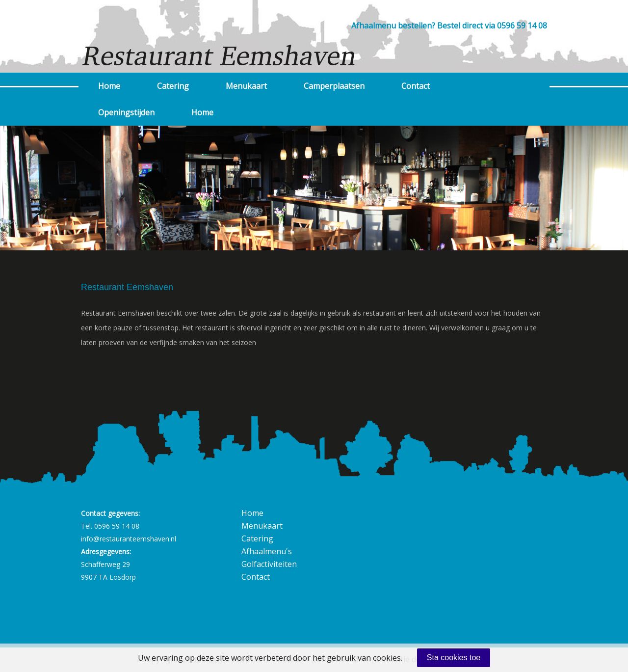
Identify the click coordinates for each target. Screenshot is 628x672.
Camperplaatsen (334, 86)
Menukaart (246, 86)
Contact (416, 86)
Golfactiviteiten (269, 564)
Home (109, 86)
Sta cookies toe (454, 658)
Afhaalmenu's (267, 551)
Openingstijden (126, 112)
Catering (173, 86)
